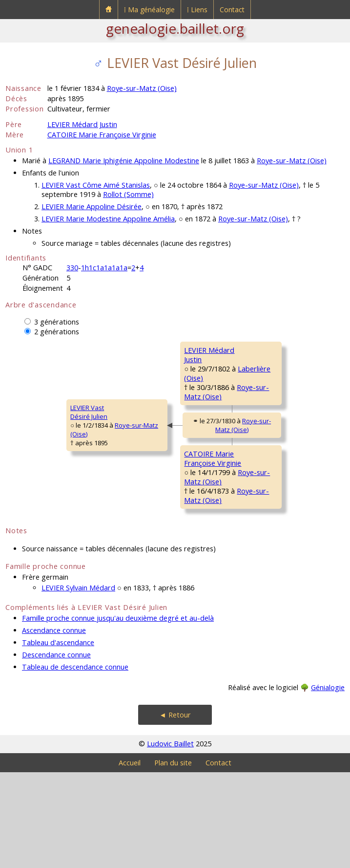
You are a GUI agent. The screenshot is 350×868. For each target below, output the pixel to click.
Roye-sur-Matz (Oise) (142, 88)
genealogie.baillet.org (175, 28)
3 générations (57, 322)
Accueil (130, 858)
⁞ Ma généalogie (149, 10)
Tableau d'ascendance (58, 738)
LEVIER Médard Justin (82, 124)
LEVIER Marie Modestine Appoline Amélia (108, 219)
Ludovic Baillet (170, 839)
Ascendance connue (54, 726)
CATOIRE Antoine (266, 476)
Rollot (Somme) (128, 194)
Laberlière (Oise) (276, 444)
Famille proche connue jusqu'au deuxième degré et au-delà (118, 714)
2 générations (57, 332)
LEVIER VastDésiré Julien (30, 460)
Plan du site (173, 858)
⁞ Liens (197, 10)
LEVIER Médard (264, 350)
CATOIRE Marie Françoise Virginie (102, 135)
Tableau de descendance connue (75, 763)
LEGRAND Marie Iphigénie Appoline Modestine (124, 161)
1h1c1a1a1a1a (104, 268)
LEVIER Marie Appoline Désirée (92, 206)
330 (72, 268)
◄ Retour (175, 811)
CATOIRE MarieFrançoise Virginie (153, 519)
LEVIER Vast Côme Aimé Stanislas (96, 185)
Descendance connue (56, 750)
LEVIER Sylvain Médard (78, 684)
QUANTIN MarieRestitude (264, 422)
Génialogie (328, 783)
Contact (232, 10)
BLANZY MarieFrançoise (262, 557)
